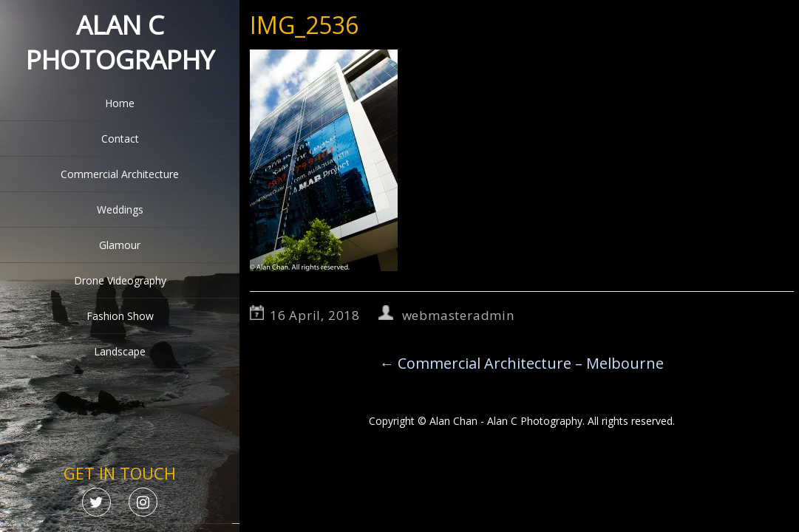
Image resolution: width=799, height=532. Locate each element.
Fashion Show (120, 316)
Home (120, 103)
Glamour (120, 245)
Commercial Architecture (120, 174)
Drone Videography (120, 280)
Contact (120, 139)
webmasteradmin (458, 315)
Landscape (120, 351)
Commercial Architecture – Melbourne (521, 363)
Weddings (120, 209)
